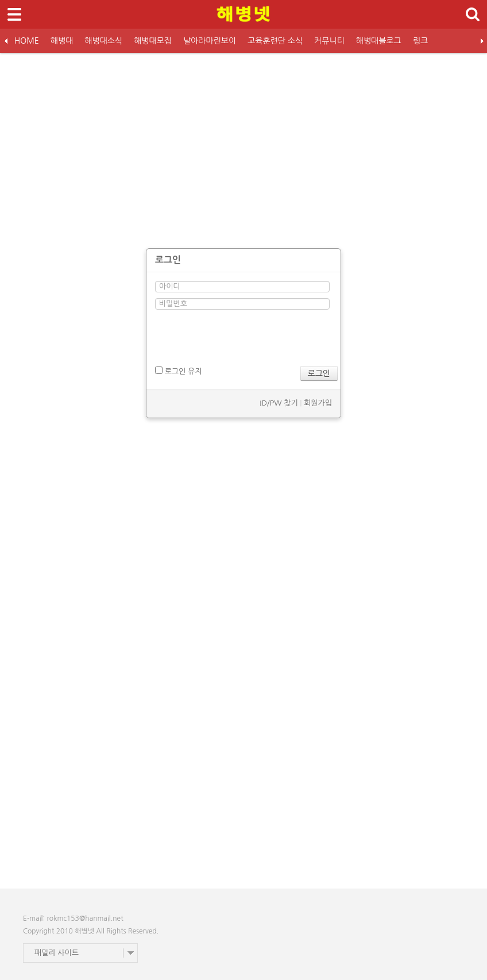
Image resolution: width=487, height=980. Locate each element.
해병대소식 (103, 41)
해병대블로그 (379, 41)
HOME (27, 41)
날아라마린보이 (210, 41)
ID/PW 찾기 (279, 403)
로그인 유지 (178, 371)
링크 (420, 41)
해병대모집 (153, 41)
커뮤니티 (329, 41)
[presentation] (242, 338)
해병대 (62, 41)
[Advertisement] (243, 145)
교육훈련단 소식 (275, 41)
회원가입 (318, 403)
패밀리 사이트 (57, 953)
